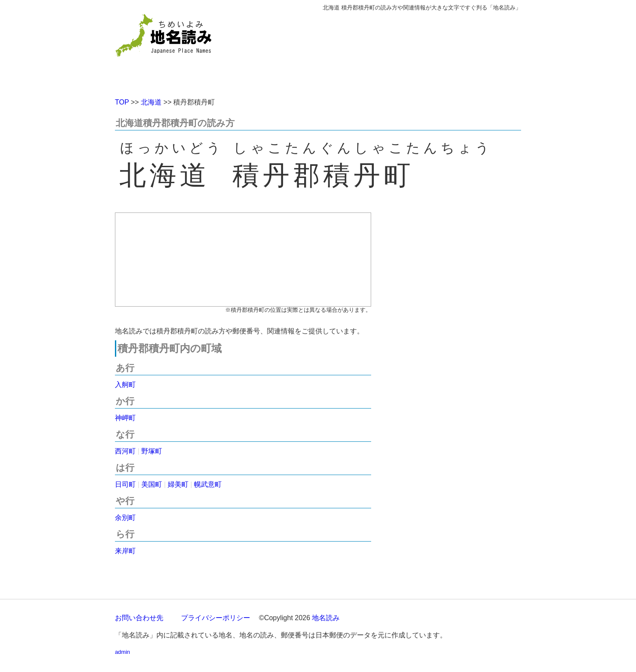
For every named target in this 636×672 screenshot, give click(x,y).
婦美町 (178, 484)
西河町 (125, 451)
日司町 (125, 484)
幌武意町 (208, 484)
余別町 (125, 518)
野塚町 (152, 451)
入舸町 (125, 385)
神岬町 (125, 418)
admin (122, 652)
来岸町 (125, 551)
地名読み (326, 618)
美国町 (152, 484)
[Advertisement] (381, 51)
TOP (122, 102)
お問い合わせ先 (139, 618)
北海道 (151, 102)
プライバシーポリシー (216, 618)
